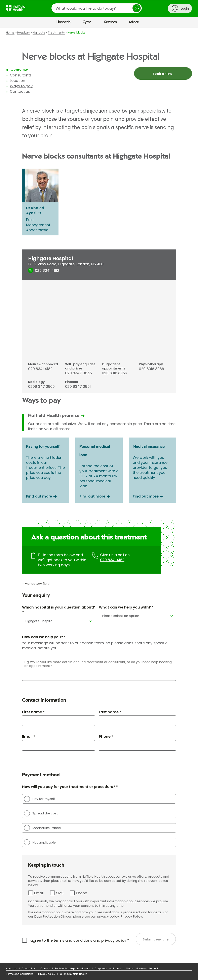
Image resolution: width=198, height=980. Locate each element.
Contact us (20, 91)
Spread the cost (41, 813)
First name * (33, 712)
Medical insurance (42, 828)
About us (11, 968)
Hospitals (64, 22)
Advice (134, 22)
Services (110, 22)
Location (17, 81)
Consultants (21, 75)
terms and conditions (73, 940)
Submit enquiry (156, 939)
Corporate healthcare (108, 968)
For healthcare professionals (72, 968)
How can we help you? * (44, 637)
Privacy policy (47, 974)
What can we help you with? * (126, 607)
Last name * (110, 712)
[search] (97, 8)
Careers (45, 968)
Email (39, 893)
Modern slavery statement (142, 968)
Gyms (87, 22)
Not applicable (40, 842)
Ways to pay (21, 86)
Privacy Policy (131, 916)
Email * (29, 736)
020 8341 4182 (112, 560)
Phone (82, 893)
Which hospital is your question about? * (58, 610)
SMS (60, 893)
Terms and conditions (20, 974)
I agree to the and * (79, 940)
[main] (99, 495)
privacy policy (114, 940)
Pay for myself (39, 799)
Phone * (106, 736)
